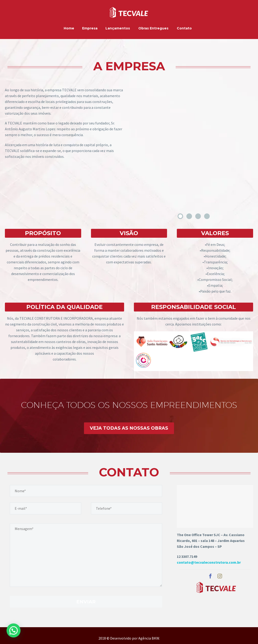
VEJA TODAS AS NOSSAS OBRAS (129, 428)
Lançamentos (118, 28)
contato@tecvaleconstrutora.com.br (209, 562)
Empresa (90, 28)
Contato (184, 28)
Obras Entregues (153, 28)
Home (69, 28)
